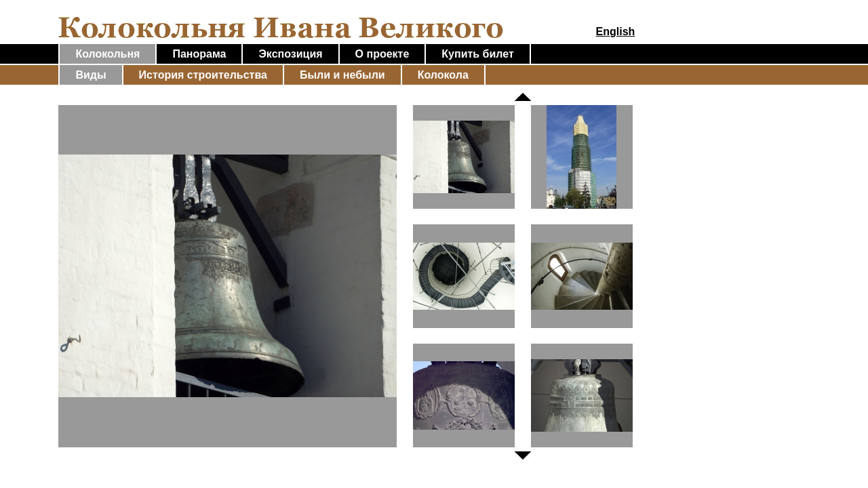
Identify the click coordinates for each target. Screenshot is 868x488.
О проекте (382, 54)
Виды (91, 75)
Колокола (443, 75)
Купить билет (477, 54)
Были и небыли (342, 75)
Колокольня (107, 54)
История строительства (203, 75)
